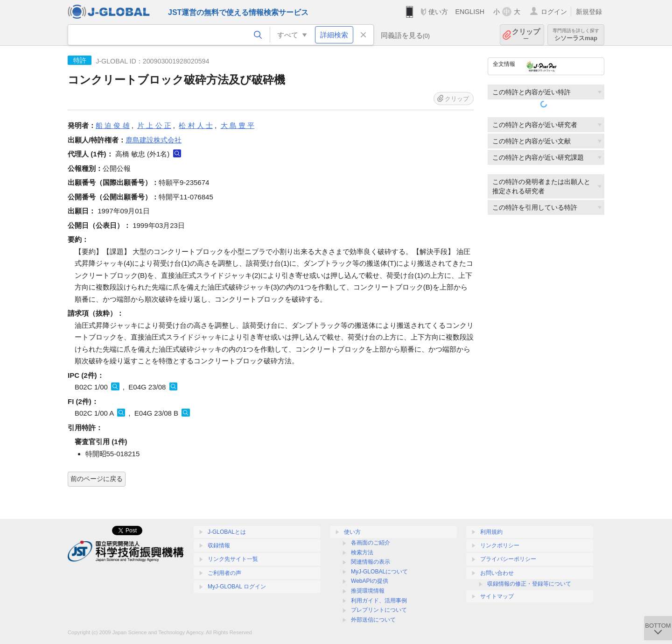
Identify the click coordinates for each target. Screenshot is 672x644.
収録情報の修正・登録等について (529, 584)
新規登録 (589, 12)
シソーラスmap (576, 35)
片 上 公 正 (154, 125)
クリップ (526, 35)
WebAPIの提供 (370, 581)
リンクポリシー (500, 545)
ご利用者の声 (224, 573)
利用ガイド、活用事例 (379, 601)
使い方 (438, 12)
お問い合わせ (497, 573)
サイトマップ (497, 596)
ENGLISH (470, 12)
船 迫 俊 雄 (113, 125)
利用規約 (491, 532)
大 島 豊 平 (238, 125)
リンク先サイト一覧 (233, 559)
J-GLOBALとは (227, 532)
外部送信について (373, 620)
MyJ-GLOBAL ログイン (237, 587)
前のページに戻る (97, 479)
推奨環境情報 (368, 591)
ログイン (554, 12)
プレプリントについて (379, 610)
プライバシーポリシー (508, 559)
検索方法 (362, 552)
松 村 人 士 (196, 125)
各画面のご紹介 (371, 543)
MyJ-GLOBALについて (379, 572)
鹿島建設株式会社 (154, 140)
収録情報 (219, 545)
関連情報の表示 (371, 562)
